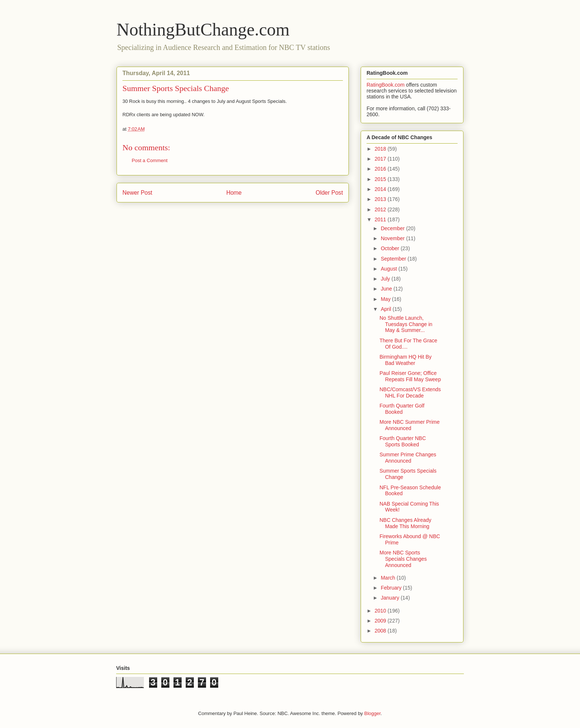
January (391, 598)
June (387, 289)
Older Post (329, 193)
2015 (381, 179)
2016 (381, 169)
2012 (381, 209)
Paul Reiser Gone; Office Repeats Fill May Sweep (410, 376)
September (394, 259)
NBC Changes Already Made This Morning (405, 523)
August (389, 269)
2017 (381, 159)
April (387, 309)
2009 (381, 621)
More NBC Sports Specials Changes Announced (403, 559)
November (393, 238)
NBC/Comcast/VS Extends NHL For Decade (410, 392)
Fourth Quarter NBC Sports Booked (403, 441)
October (391, 248)
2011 (381, 219)
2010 (381, 611)
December (393, 228)
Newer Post (137, 193)
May (386, 299)
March (389, 578)
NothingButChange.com (203, 29)
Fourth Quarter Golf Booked (402, 409)
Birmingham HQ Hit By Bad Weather (406, 360)
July (386, 279)
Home (234, 193)
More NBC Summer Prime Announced (410, 425)
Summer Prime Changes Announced (408, 458)
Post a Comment (150, 160)
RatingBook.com (386, 85)
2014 (381, 189)
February (392, 588)
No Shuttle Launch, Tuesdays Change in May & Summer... (406, 324)
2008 (381, 631)
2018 (381, 149)
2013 (381, 199)
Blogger (372, 713)
